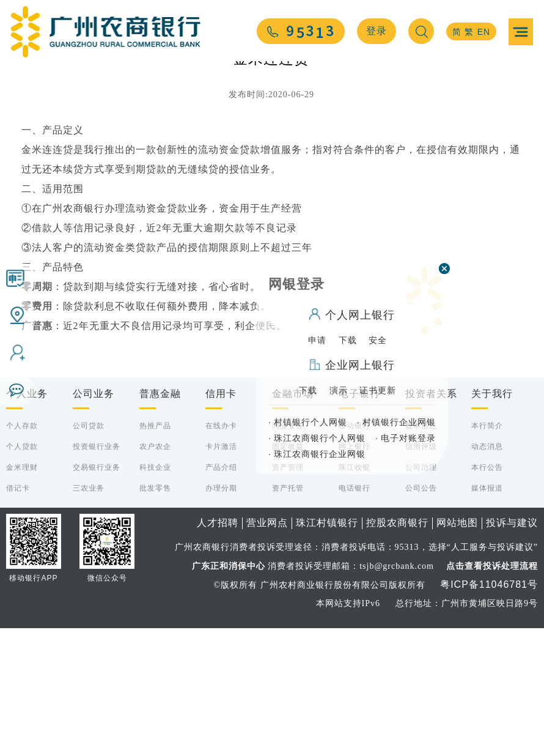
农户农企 (155, 574)
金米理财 (22, 595)
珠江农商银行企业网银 (317, 454)
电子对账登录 (406, 438)
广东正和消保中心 (229, 694)
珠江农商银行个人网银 (317, 438)
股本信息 (421, 554)
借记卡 (18, 616)
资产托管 (288, 616)
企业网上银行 (352, 365)
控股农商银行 (397, 650)
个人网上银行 (352, 314)
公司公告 (421, 616)
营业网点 (267, 650)
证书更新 (378, 390)
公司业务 (94, 521)
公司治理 (421, 595)
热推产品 (155, 554)
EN (484, 32)
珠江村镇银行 (327, 650)
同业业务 (288, 554)
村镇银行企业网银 (396, 422)
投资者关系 (431, 521)
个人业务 (27, 521)
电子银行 (359, 521)
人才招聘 (218, 650)
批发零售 (155, 616)
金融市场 (293, 521)
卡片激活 (221, 574)
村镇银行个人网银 (308, 422)
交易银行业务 (97, 595)
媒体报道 (487, 616)
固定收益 (288, 574)
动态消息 (487, 574)
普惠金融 (160, 521)
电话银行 (355, 616)
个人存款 (22, 554)
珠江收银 (355, 595)
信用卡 (221, 521)
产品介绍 (221, 595)
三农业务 (89, 616)
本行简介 (487, 554)
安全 (378, 340)
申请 (317, 340)
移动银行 (355, 554)
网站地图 (457, 650)
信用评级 (421, 574)
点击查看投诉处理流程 (492, 694)
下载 (348, 340)
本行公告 (487, 595)
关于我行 (492, 521)
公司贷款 (89, 554)
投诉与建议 (512, 650)
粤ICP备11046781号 (489, 712)
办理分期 (221, 616)
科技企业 (155, 595)
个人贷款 (22, 574)
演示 (339, 390)
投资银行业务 (97, 574)
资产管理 (288, 595)
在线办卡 (221, 554)
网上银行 (355, 574)
